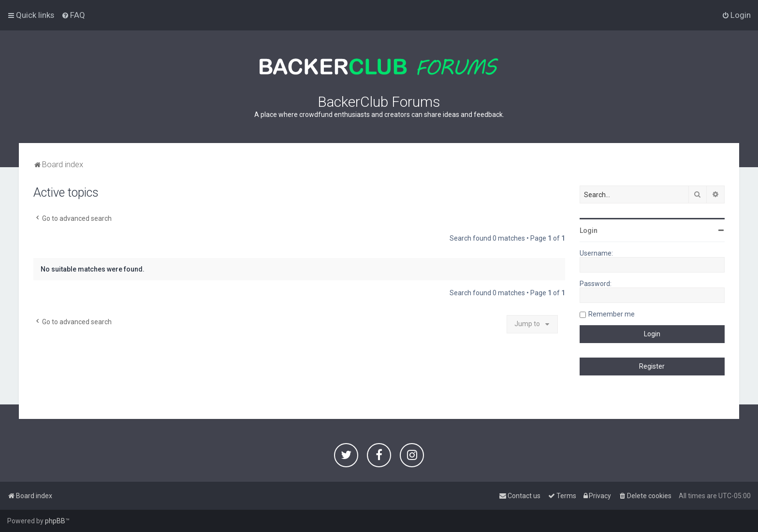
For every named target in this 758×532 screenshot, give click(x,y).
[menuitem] (73, 15)
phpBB (55, 521)
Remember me (612, 314)
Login (589, 230)
